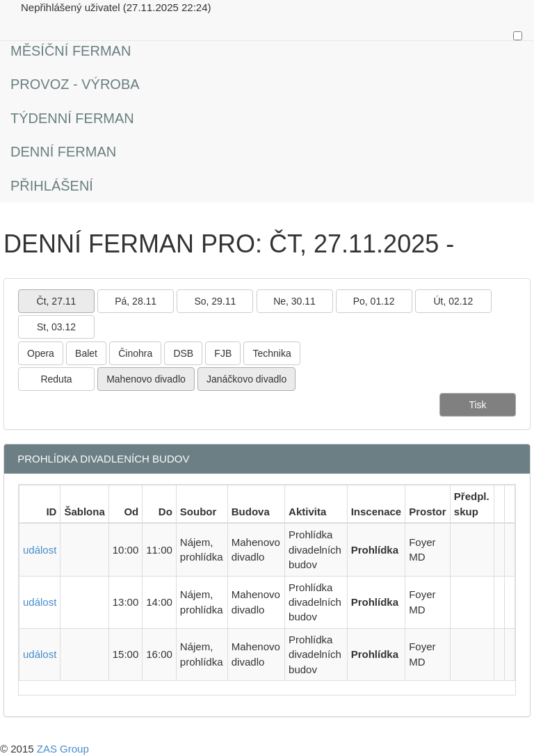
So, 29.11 (215, 301)
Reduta (56, 379)
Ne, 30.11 (294, 301)
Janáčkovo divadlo (246, 379)
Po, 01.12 (374, 301)
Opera (41, 353)
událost (40, 550)
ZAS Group (63, 749)
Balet (86, 353)
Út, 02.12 (453, 301)
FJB (223, 353)
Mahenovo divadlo (146, 379)
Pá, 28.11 (136, 301)
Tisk (477, 405)
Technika (272, 353)
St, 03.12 (56, 327)
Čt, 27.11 (57, 301)
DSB (183, 353)
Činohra (135, 353)
